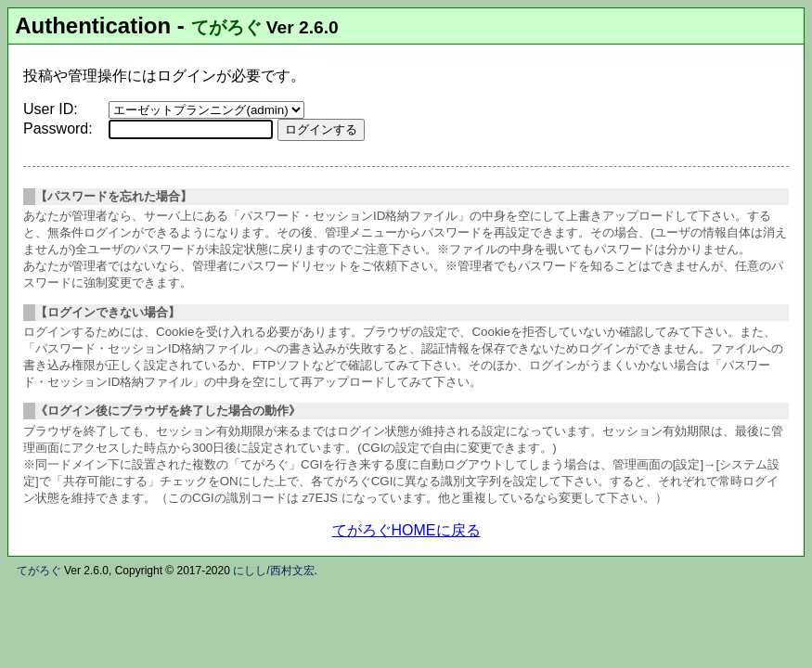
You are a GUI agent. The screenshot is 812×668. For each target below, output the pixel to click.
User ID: (51, 109)
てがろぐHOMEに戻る (406, 530)
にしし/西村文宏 (273, 571)
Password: (58, 128)
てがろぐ (226, 27)
